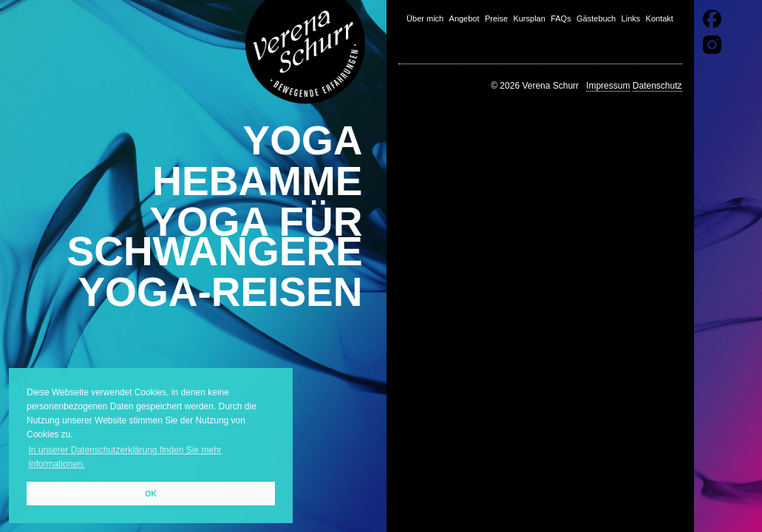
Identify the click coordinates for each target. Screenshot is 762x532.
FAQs (561, 18)
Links (631, 18)
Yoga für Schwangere (215, 236)
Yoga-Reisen (220, 292)
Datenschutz (657, 86)
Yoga (303, 140)
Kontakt (660, 18)
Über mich (425, 18)
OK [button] (151, 494)
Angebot (465, 18)
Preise (496, 18)
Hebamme (257, 181)
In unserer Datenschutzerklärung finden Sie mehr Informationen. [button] (125, 457)
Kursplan (529, 18)
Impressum (608, 86)
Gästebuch (596, 18)
